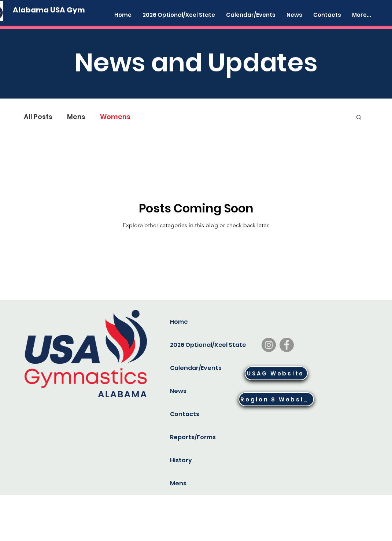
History (181, 460)
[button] (359, 118)
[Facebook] (287, 345)
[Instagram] (269, 345)
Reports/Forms (193, 437)
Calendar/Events (195, 368)
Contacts (185, 414)
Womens (115, 117)
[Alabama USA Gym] (49, 10)
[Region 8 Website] (276, 399)
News (178, 391)
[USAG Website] (276, 373)
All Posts (38, 117)
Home (179, 322)
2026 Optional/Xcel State (195, 345)
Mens (76, 117)
